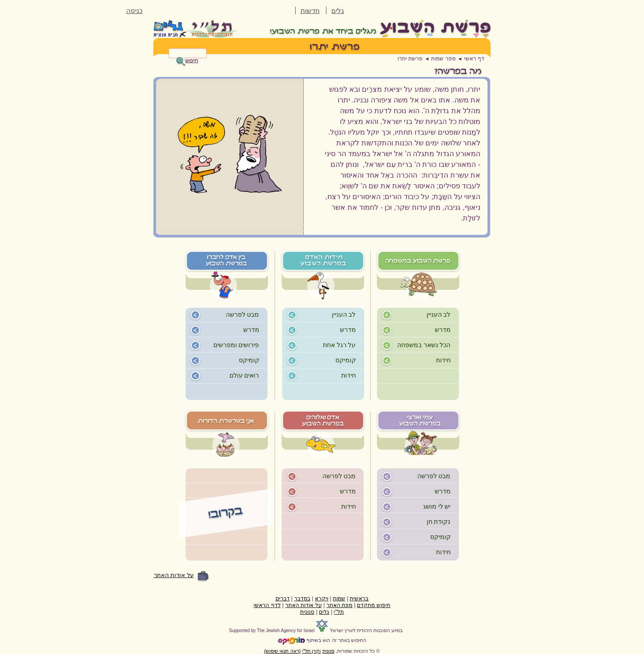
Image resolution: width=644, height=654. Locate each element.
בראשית (359, 599)
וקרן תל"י (311, 651)
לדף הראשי (267, 605)
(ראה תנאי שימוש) (283, 651)
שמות (339, 599)
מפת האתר (339, 605)
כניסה (134, 11)
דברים (283, 599)
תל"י (339, 612)
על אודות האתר (174, 575)
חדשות (310, 11)
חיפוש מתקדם (373, 605)
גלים (338, 11)
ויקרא (322, 599)
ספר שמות (443, 59)
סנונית (307, 612)
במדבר (302, 599)
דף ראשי (474, 59)
